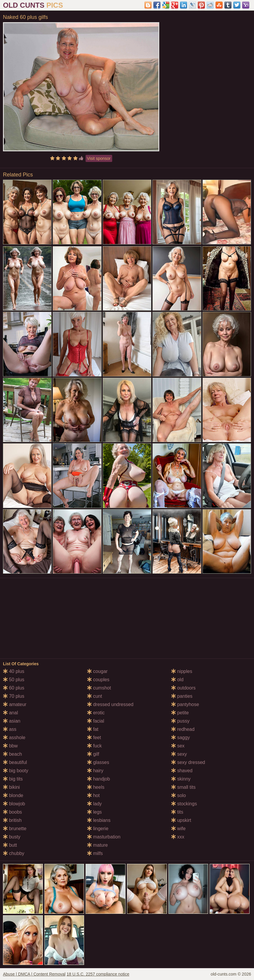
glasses (98, 762)
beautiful (15, 762)
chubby (14, 853)
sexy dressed (188, 762)
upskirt (181, 820)
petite (180, 713)
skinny (181, 779)
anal (11, 713)
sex (178, 746)
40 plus (14, 671)
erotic (96, 713)
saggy (180, 738)
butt (10, 845)
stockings (184, 804)
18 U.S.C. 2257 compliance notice (98, 974)
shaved (182, 771)
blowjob (14, 804)
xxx (178, 837)
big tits (13, 779)
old (177, 680)
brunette (15, 829)
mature (97, 845)
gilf (93, 754)
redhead (183, 729)
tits (177, 812)
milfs (95, 853)
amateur (15, 704)
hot (93, 795)
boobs (12, 812)
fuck (94, 746)
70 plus (14, 696)
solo (179, 795)
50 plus (14, 680)
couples (98, 680)
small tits (183, 787)
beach (12, 754)
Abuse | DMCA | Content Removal (34, 974)
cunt (95, 696)
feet (94, 738)
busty (12, 837)
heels (96, 787)
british (12, 820)
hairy (95, 771)
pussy (180, 721)
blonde (13, 795)
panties (182, 696)
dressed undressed (110, 704)
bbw (10, 746)
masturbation (104, 837)
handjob (98, 779)
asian (12, 721)
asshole (14, 738)
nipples (182, 671)
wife (178, 829)
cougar (97, 671)
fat (93, 729)
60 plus (14, 688)
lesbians (99, 820)
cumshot (99, 688)
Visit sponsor (99, 158)
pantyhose (185, 704)
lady (94, 804)
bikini (11, 787)
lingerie (98, 829)
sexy (179, 754)
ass (10, 729)
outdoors (183, 688)
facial (96, 721)
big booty (16, 771)
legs (94, 812)
